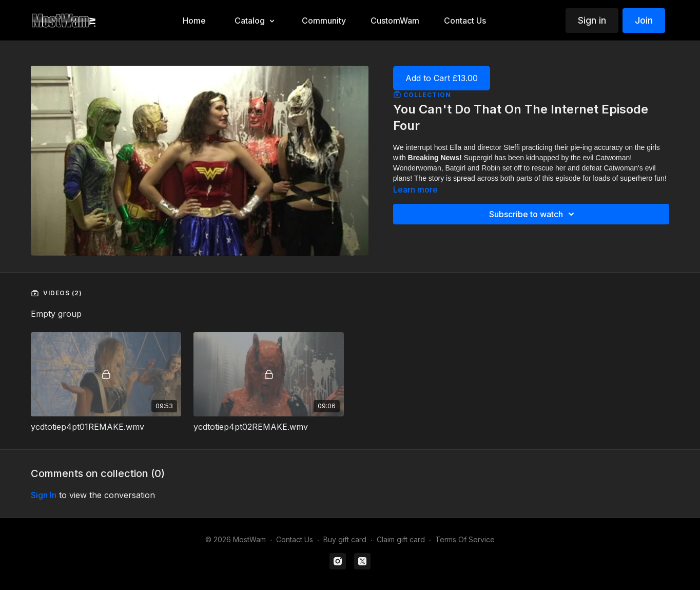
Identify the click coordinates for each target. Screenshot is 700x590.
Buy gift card (345, 539)
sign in (44, 495)
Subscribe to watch (533, 214)
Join (644, 20)
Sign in (592, 20)
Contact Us (295, 539)
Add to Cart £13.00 (442, 78)
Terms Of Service (465, 539)
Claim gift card (401, 539)
